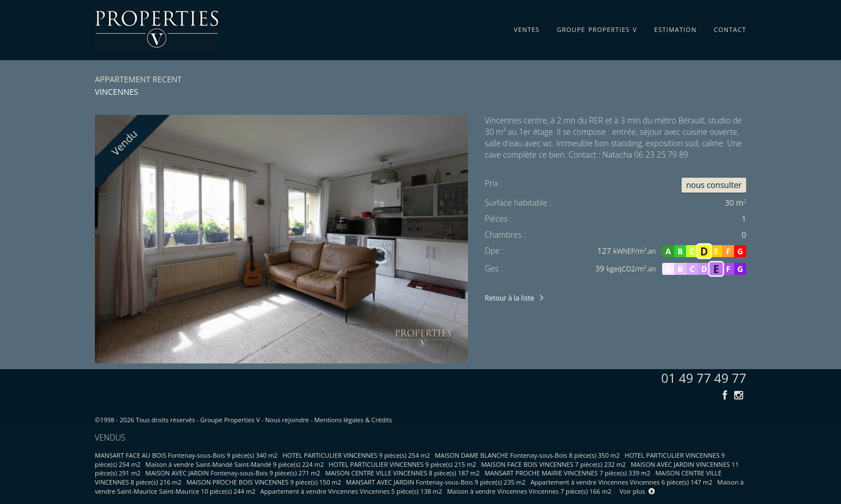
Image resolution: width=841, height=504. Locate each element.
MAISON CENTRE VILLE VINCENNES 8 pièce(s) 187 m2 (402, 473)
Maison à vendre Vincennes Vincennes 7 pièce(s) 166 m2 (529, 491)
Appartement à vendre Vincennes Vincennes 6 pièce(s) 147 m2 (621, 482)
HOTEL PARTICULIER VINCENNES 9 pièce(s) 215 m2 (402, 464)
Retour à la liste (510, 298)
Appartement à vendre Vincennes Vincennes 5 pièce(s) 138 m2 (351, 491)
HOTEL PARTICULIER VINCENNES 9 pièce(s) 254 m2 (357, 455)
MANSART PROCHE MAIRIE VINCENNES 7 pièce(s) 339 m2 (567, 473)
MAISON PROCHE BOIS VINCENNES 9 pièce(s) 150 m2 (264, 482)
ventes (526, 27)
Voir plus (637, 491)
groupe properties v (597, 27)
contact (730, 27)
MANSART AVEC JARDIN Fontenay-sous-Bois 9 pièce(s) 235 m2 (436, 482)
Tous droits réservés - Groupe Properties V (198, 420)
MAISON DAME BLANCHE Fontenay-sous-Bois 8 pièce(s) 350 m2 (527, 455)
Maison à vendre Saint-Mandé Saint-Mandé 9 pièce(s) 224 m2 (235, 464)
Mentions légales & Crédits (353, 420)
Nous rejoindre (287, 420)
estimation (675, 27)
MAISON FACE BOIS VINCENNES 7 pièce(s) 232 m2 (553, 464)
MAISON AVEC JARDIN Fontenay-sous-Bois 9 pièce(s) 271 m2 (233, 473)
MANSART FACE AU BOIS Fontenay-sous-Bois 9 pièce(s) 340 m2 (186, 455)
